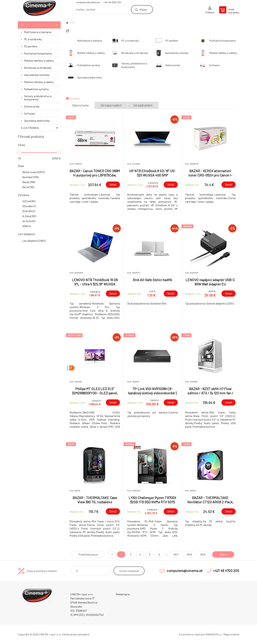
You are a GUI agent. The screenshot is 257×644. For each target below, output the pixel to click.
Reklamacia (123, 594)
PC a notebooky (33, 39)
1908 (189, 554)
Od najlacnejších (111, 105)
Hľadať (143, 10)
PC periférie (31, 46)
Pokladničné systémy (36, 89)
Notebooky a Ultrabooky (38, 68)
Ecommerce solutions (192, 634)
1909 (203, 554)
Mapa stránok (231, 634)
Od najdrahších (143, 105)
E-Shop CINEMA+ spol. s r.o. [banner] (39, 8)
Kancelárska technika (37, 75)
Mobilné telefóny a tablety (39, 61)
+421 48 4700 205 (112, 2)
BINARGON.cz (213, 634)
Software (30, 114)
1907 (176, 554)
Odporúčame (80, 105)
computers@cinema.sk (88, 2)
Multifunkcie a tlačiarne (38, 32)
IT (41, 25)
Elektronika (41, 128)
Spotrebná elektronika (37, 121)
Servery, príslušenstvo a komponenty (38, 98)
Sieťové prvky (32, 106)
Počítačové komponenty (38, 53)
